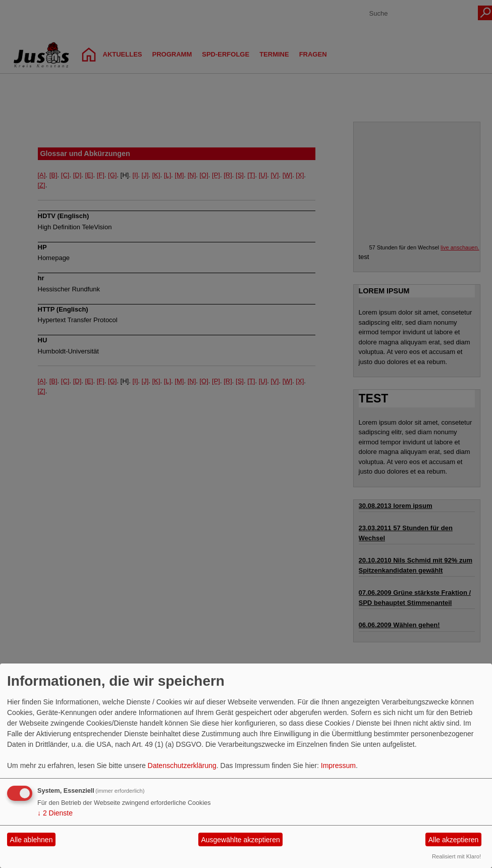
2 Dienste (55, 813)
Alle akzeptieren (454, 840)
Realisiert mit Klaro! (456, 856)
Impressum (338, 765)
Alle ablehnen (32, 840)
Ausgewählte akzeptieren (240, 840)
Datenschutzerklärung (182, 765)
